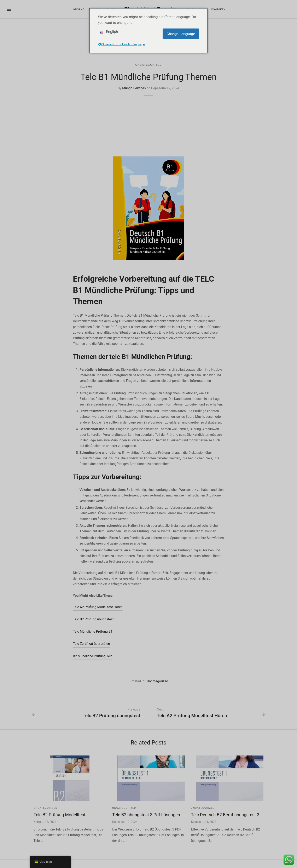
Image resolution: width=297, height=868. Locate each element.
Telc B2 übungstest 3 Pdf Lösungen (146, 815)
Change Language (181, 34)
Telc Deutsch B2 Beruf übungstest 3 (225, 815)
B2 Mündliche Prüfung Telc (93, 656)
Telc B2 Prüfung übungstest (93, 619)
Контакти (218, 9)
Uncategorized (148, 65)
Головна (78, 9)
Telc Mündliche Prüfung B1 (93, 631)
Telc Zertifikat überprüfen (91, 644)
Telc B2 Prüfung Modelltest (59, 815)
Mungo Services (134, 88)
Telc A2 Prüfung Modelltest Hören (98, 607)
